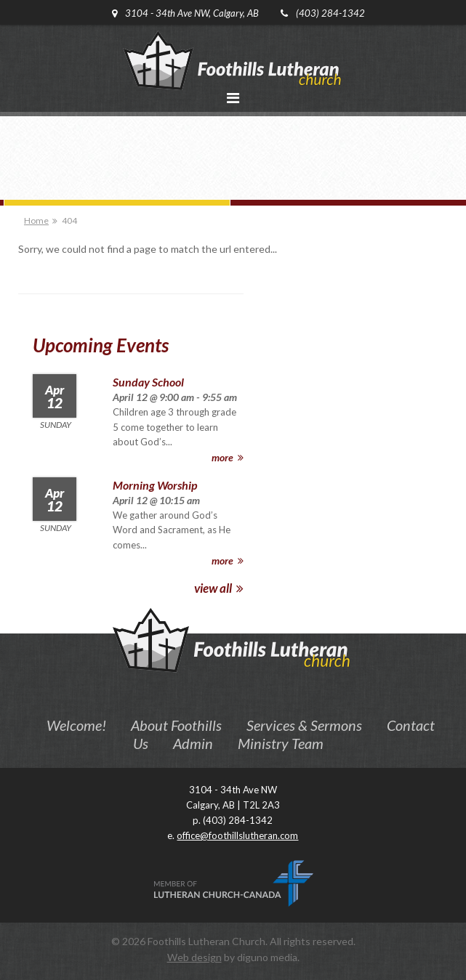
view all (219, 588)
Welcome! (76, 725)
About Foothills (176, 725)
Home (36, 220)
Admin (193, 743)
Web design (194, 957)
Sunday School (148, 382)
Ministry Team (281, 743)
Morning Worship (155, 485)
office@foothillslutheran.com (237, 835)
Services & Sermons (304, 725)
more (228, 457)
